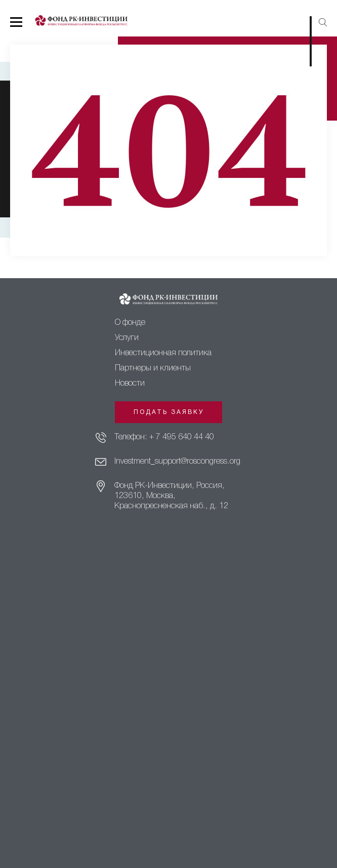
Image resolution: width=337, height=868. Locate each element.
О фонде (130, 323)
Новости (130, 384)
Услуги (127, 338)
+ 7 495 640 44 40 (182, 437)
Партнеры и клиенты (153, 368)
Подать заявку (169, 412)
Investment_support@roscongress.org (177, 462)
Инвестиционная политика (163, 353)
